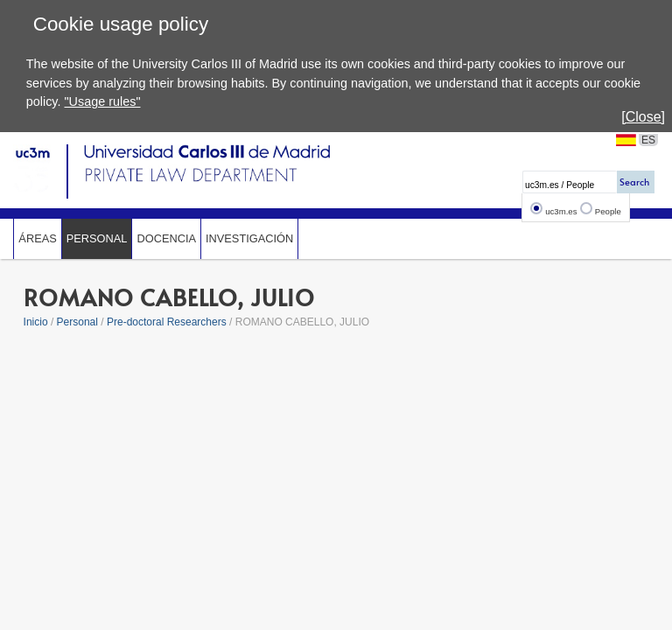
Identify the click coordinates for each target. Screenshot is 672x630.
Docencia (166, 238)
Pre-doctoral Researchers (167, 322)
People (608, 211)
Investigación (249, 238)
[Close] (643, 117)
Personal (97, 238)
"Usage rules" (102, 101)
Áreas (37, 238)
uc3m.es (561, 211)
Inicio (36, 322)
